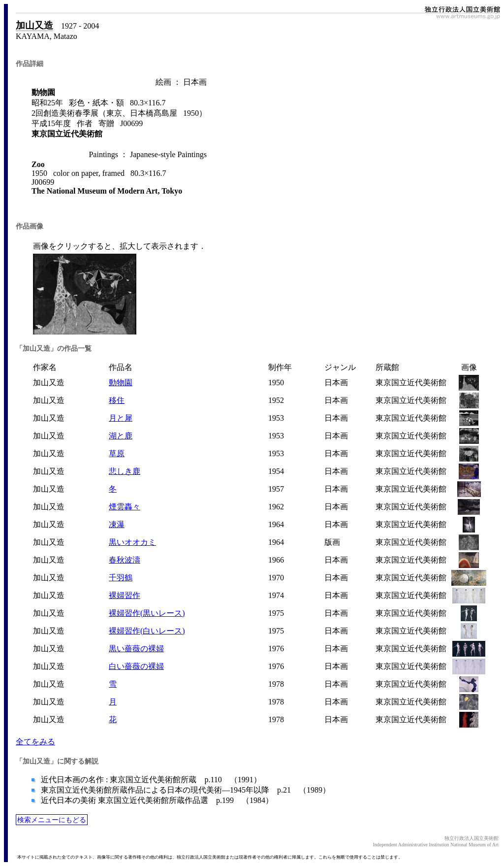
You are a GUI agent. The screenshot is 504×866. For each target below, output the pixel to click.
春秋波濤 (125, 560)
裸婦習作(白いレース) (147, 631)
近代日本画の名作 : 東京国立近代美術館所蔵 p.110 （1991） (150, 780)
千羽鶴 (121, 578)
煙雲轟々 (125, 507)
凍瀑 (117, 524)
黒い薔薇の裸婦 (136, 649)
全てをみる (35, 742)
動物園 (121, 383)
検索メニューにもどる (52, 820)
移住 (117, 400)
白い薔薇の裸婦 (136, 666)
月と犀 (121, 418)
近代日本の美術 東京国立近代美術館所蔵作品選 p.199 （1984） (156, 800)
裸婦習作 (125, 595)
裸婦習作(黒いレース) (147, 613)
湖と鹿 (121, 436)
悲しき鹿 (125, 471)
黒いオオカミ (132, 542)
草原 (117, 453)
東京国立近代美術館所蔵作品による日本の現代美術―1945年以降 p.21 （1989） (185, 790)
